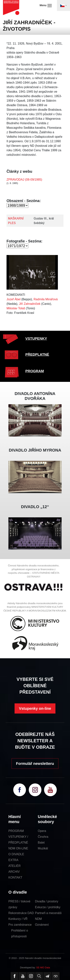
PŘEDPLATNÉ (37, 355)
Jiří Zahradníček (30, 304)
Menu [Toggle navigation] (46, 5)
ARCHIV (14, 872)
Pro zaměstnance (20, 925)
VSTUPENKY (36, 339)
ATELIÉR (15, 866)
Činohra (43, 837)
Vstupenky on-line (35, 708)
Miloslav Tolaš (16, 308)
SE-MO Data (43, 968)
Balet (41, 843)
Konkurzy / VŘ (18, 919)
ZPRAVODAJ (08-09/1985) (24, 180)
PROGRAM (35, 371)
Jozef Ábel (14, 299)
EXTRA (13, 860)
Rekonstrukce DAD (21, 913)
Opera (42, 831)
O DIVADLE (16, 854)
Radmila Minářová (46, 299)
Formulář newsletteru (35, 764)
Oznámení (42, 925)
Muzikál (43, 848)
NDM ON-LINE (18, 848)
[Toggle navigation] (63, 5)
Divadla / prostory (47, 901)
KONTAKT (15, 877)
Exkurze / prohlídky (48, 907)
